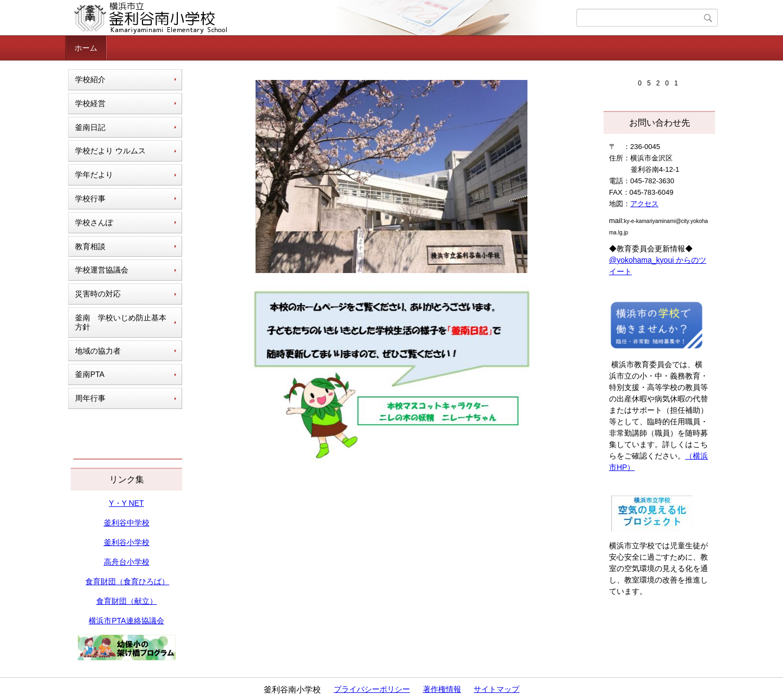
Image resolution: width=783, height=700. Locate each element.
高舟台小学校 (127, 562)
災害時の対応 (98, 294)
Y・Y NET (126, 503)
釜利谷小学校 (127, 542)
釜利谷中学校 (127, 523)
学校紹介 (90, 79)
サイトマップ (496, 689)
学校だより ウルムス (110, 151)
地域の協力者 (98, 351)
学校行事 (90, 199)
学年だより (94, 175)
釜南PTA (90, 374)
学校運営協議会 (102, 270)
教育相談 (90, 246)
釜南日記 (90, 127)
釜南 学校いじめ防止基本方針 (121, 322)
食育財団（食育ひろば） (127, 581)
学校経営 (90, 103)
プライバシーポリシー (372, 689)
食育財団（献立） (127, 601)
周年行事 (90, 398)
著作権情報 (442, 689)
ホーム (86, 48)
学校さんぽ (94, 222)
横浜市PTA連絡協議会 (126, 621)
